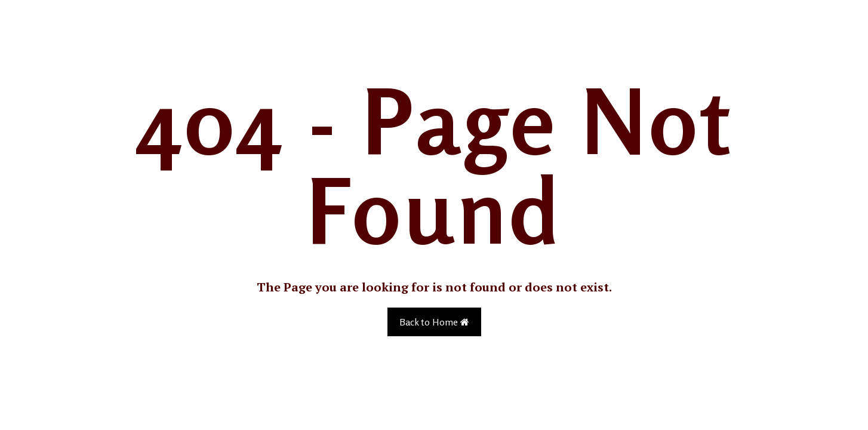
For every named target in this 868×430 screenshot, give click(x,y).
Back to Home (434, 322)
